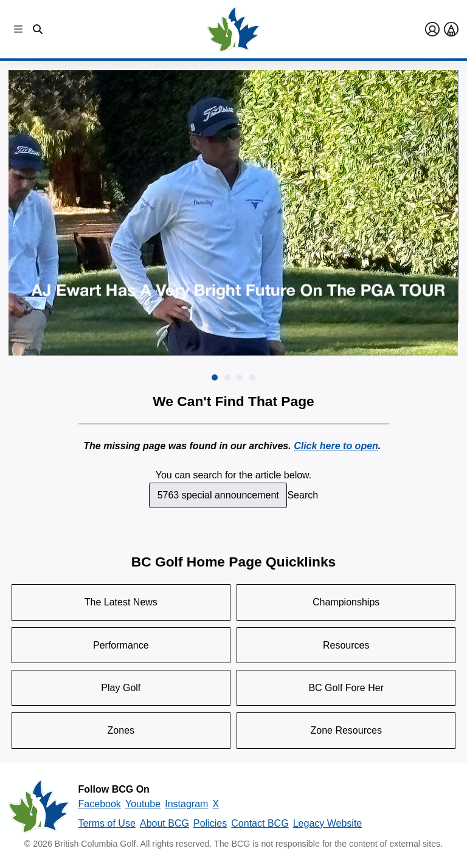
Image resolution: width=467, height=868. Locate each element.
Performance (121, 645)
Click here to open (336, 446)
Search (303, 495)
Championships (346, 602)
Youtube (143, 804)
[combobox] (218, 495)
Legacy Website (328, 823)
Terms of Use (107, 823)
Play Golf (121, 688)
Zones (121, 730)
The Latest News (121, 602)
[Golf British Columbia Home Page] (233, 29)
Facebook (100, 804)
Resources (346, 645)
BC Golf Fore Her (346, 688)
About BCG (164, 823)
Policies (210, 823)
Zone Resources (346, 730)
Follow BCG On (114, 789)
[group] (233, 213)
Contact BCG (260, 823)
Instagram (186, 804)
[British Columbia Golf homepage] (39, 807)
